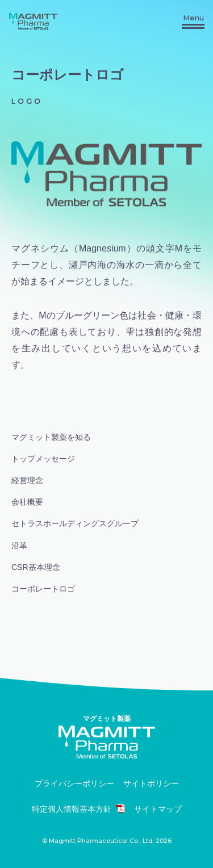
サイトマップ (158, 809)
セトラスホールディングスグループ (75, 523)
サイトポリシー (151, 784)
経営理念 (27, 480)
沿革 (19, 546)
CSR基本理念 (36, 567)
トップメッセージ (43, 459)
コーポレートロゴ (43, 589)
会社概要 (27, 502)
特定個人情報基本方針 (78, 809)
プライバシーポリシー (74, 784)
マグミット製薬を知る (51, 437)
